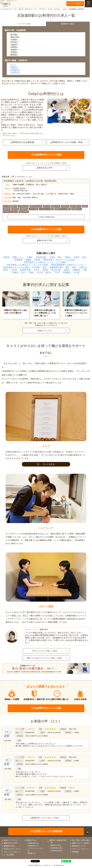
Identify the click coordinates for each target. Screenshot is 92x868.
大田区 (64, 9)
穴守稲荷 (36, 267)
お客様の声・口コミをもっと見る (45, 818)
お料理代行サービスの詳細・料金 (66, 142)
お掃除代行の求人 (57, 848)
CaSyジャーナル (45, 331)
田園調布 (76, 270)
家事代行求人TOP (45, 168)
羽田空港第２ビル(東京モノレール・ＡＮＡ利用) (27, 265)
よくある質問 (9, 855)
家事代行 (14, 67)
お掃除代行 (15, 70)
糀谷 (84, 257)
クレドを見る (46, 464)
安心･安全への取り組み (81, 840)
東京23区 (57, 9)
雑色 (74, 267)
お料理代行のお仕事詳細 (22, 142)
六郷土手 (83, 267)
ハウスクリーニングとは (35, 850)
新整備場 (19, 260)
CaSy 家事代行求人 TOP (8, 9)
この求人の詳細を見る (46, 217)
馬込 (60, 257)
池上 (23, 272)
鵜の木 (48, 272)
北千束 (14, 270)
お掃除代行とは (33, 843)
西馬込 (68, 257)
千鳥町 (31, 272)
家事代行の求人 (56, 845)
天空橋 (37, 260)
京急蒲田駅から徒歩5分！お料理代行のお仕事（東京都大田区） (31, 181)
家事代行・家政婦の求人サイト (9, 3)
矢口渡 (77, 272)
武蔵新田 (67, 272)
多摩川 (67, 270)
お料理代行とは (33, 846)
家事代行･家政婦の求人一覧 (27, 9)
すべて (13, 65)
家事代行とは (31, 840)
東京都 (50, 9)
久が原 (40, 272)
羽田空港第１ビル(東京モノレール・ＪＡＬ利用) (45, 262)
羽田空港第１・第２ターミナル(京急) (59, 260)
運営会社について (79, 846)
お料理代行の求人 (57, 851)
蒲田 (67, 267)
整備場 (28, 260)
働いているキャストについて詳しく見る (45, 658)
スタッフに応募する (75, 3)
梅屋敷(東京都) (56, 267)
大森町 (30, 257)
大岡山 (5, 270)
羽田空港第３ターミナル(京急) (16, 267)
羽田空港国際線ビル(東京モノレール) (67, 265)
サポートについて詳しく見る (45, 651)
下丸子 (57, 272)
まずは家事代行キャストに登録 (46, 155)
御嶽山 (15, 272)
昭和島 (6, 257)
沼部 (85, 270)
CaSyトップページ (11, 840)
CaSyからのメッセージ (12, 849)
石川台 (37, 270)
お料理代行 (42, 9)
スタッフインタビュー (12, 852)
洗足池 (45, 270)
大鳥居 (76, 257)
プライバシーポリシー (80, 849)
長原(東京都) (25, 270)
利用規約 (75, 852)
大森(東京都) (41, 257)
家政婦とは (31, 853)
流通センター (18, 257)
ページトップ (88, 832)
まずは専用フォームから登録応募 (46, 831)
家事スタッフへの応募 (80, 843)
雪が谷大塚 (56, 270)
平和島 (52, 257)
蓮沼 (45, 267)
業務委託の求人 (9, 846)
